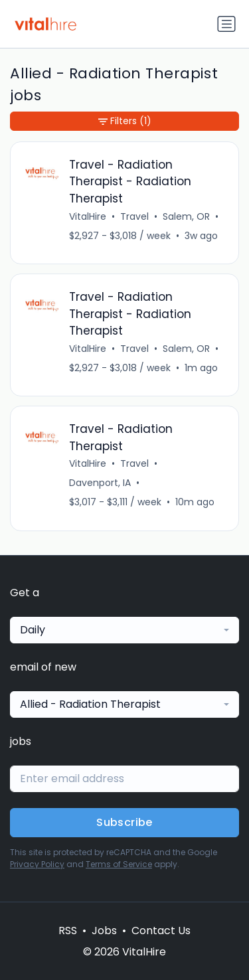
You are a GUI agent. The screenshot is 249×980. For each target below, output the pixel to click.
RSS (68, 931)
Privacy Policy (37, 864)
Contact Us (161, 931)
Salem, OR (186, 216)
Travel (134, 216)
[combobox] (124, 630)
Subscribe (124, 822)
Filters (125, 121)
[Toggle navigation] (226, 24)
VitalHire (88, 216)
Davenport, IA (100, 483)
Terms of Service (119, 864)
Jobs (104, 931)
